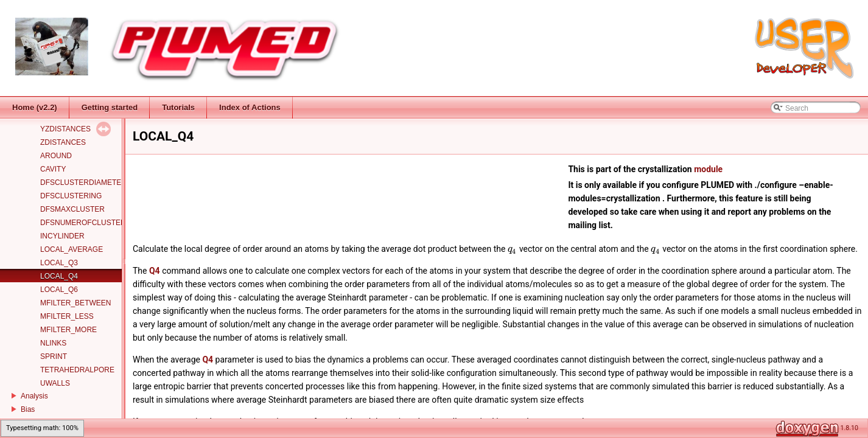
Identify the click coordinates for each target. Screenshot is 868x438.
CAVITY (53, 169)
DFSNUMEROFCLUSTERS (86, 223)
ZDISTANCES (63, 142)
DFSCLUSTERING (71, 196)
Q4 (155, 271)
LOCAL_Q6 (59, 290)
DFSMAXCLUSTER (72, 209)
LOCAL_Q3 (59, 263)
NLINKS (53, 343)
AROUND (56, 156)
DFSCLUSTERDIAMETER (83, 182)
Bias (28, 409)
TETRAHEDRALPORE (77, 370)
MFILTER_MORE (68, 330)
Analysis (34, 396)
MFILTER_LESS (67, 316)
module (708, 169)
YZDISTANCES (65, 129)
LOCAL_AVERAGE (72, 249)
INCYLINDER (62, 236)
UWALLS (55, 383)
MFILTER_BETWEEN (75, 303)
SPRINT (54, 356)
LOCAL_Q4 (59, 276)
